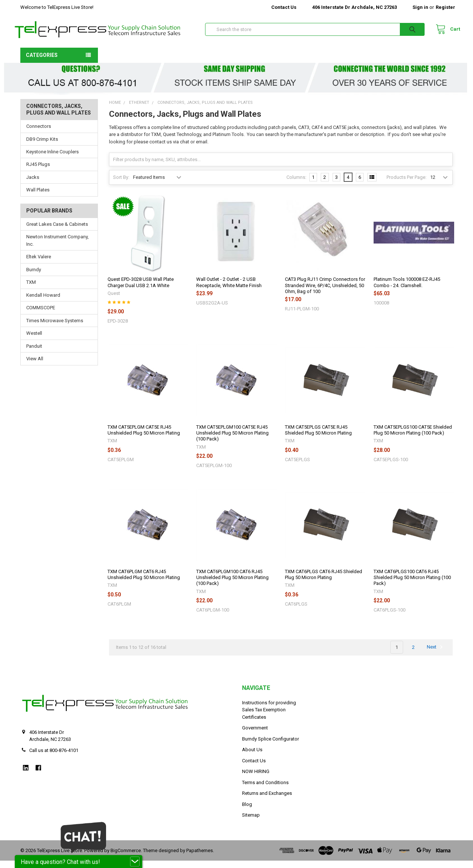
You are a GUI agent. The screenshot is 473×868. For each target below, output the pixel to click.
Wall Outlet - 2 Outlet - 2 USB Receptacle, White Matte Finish (229, 290)
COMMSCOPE (41, 315)
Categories (42, 62)
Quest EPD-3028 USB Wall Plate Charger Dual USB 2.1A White (141, 290)
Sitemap (251, 822)
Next (436, 654)
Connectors (39, 134)
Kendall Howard (43, 302)
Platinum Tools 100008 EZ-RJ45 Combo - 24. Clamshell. (407, 290)
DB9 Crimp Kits (42, 146)
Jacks (33, 185)
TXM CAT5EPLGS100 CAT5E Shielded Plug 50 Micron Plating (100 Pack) (413, 437)
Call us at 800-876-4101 (54, 758)
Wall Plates (38, 197)
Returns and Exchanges (267, 801)
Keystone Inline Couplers (52, 159)
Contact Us (284, 7)
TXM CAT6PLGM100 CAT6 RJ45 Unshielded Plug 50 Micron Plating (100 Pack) (232, 585)
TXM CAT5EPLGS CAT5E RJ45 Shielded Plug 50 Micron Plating (318, 437)
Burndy (34, 277)
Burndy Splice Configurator (270, 746)
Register (445, 7)
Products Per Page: (406, 185)
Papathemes (200, 858)
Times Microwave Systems (55, 328)
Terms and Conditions (265, 790)
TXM (31, 290)
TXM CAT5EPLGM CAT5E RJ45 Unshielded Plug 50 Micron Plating (144, 437)
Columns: (296, 185)
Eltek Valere (39, 264)
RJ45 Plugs (38, 172)
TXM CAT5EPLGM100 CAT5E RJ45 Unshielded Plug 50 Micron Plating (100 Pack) (232, 440)
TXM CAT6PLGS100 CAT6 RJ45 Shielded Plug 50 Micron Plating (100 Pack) (412, 585)
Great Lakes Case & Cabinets (57, 232)
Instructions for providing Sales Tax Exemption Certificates (269, 717)
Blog (247, 812)
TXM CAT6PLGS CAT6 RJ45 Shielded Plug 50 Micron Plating (324, 582)
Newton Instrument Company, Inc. (57, 248)
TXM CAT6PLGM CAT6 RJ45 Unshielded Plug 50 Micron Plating (144, 582)
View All (35, 366)
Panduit (34, 353)
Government (255, 735)
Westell (34, 341)
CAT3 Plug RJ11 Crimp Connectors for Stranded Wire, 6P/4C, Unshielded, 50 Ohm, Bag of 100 (325, 293)
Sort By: (121, 185)
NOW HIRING (256, 779)
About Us (252, 757)
